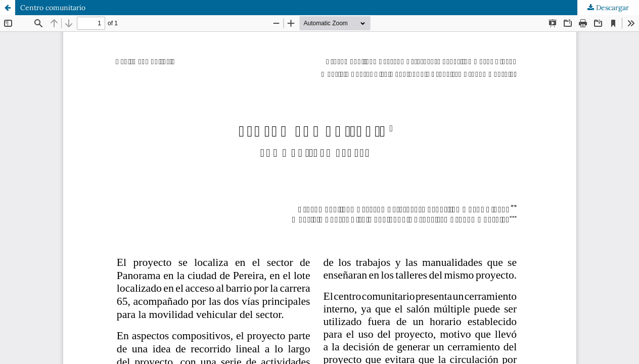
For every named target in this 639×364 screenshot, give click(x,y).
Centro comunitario (53, 8)
